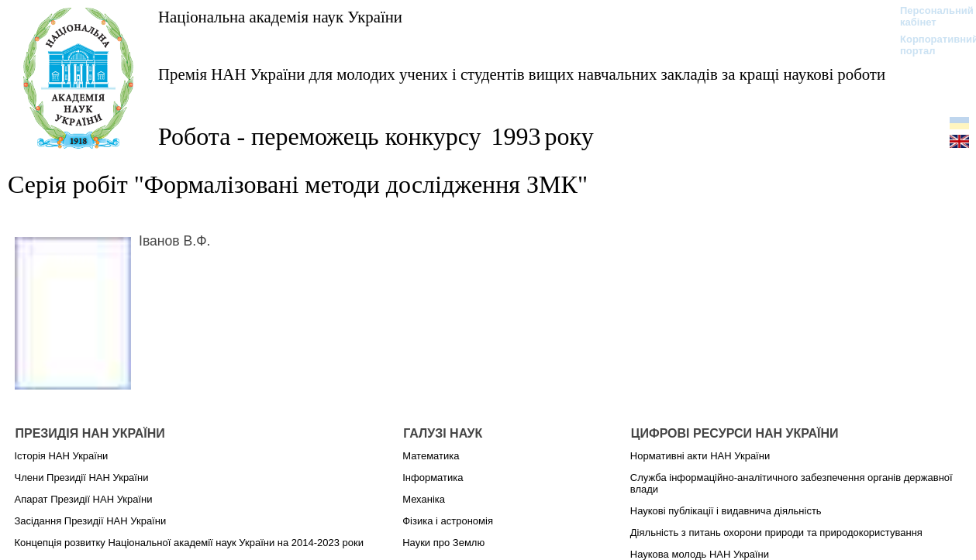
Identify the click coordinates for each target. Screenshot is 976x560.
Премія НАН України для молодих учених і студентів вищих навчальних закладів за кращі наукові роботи (522, 74)
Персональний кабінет (929, 16)
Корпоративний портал (929, 45)
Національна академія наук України (280, 17)
